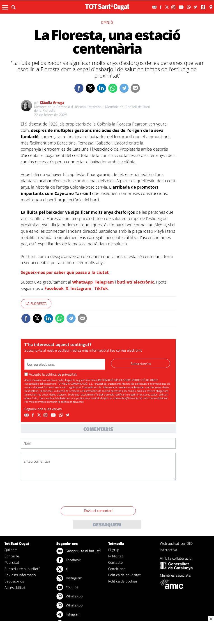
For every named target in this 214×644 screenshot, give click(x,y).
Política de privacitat (125, 575)
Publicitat (12, 562)
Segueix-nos (14, 581)
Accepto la (51, 374)
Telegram (104, 282)
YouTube (67, 587)
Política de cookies (123, 581)
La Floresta (36, 303)
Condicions (117, 569)
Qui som (11, 550)
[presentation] (55, 494)
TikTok (101, 288)
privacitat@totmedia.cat (129, 398)
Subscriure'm (141, 364)
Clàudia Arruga (52, 102)
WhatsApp (82, 282)
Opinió (107, 22)
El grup (114, 550)
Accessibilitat (15, 587)
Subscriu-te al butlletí (22, 569)
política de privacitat (61, 374)
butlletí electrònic (136, 282)
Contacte (12, 556)
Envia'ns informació (20, 575)
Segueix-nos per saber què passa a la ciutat (65, 272)
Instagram (81, 288)
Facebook (54, 288)
